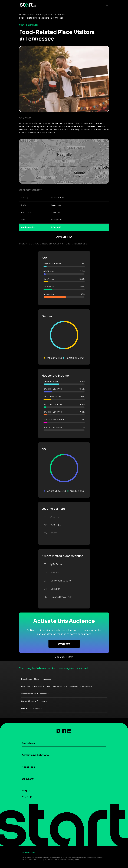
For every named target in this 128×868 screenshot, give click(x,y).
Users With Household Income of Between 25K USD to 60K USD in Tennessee (56, 686)
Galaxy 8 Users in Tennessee (34, 701)
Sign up (27, 797)
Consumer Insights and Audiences (47, 15)
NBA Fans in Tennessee (32, 709)
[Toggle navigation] (106, 5)
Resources (28, 767)
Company (28, 779)
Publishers (28, 743)
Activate (64, 644)
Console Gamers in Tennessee (35, 694)
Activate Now (64, 237)
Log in (26, 791)
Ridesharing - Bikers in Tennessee (36, 679)
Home (22, 15)
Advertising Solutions (35, 755)
